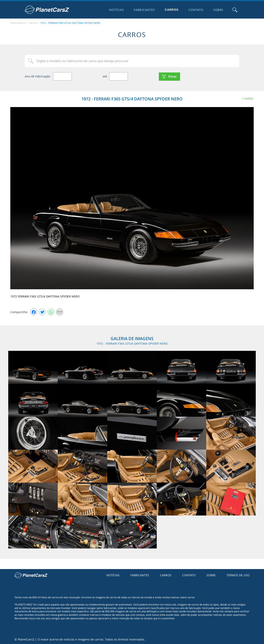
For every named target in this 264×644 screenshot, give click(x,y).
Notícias (116, 10)
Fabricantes (144, 10)
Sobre (218, 10)
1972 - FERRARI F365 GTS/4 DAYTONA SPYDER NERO (70, 23)
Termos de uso (238, 575)
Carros (171, 10)
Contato (196, 10)
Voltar (249, 98)
